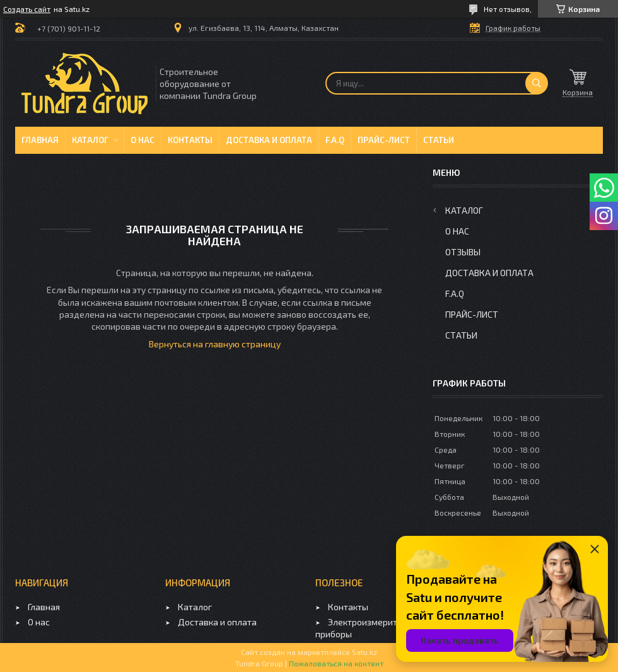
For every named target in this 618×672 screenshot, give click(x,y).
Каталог (90, 140)
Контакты (190, 140)
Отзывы (463, 252)
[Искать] (537, 83)
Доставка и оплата (269, 140)
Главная (40, 140)
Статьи (439, 140)
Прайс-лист (384, 140)
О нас (143, 140)
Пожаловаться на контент (336, 663)
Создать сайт (27, 9)
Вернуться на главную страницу (215, 344)
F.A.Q (335, 140)
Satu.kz (364, 652)
